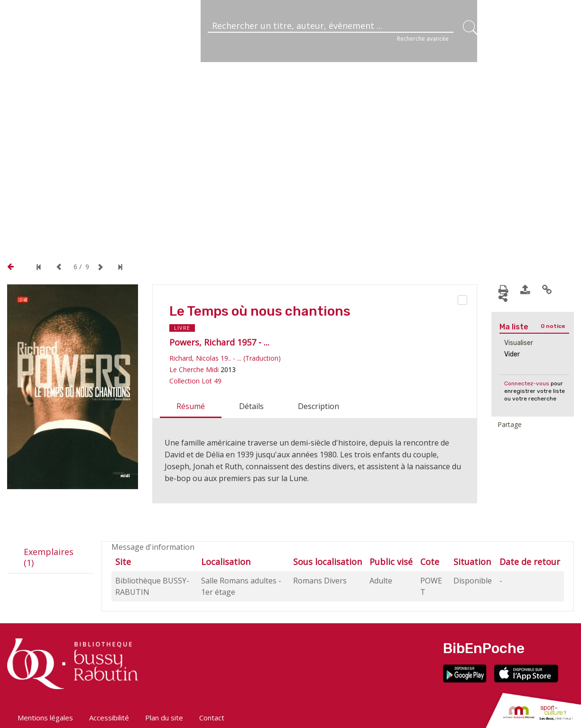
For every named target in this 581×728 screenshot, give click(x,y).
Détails (251, 406)
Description (318, 406)
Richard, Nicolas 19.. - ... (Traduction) (225, 358)
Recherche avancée (423, 39)
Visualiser (519, 343)
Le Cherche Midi (194, 369)
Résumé (191, 406)
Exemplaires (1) (49, 557)
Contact (212, 718)
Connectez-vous (527, 383)
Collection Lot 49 (195, 381)
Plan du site (164, 718)
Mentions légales (45, 718)
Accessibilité (109, 718)
